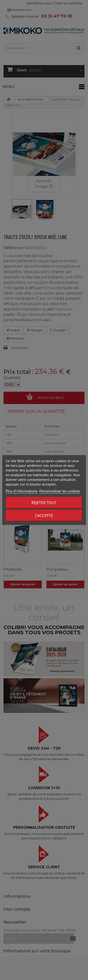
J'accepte (44, 516)
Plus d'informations (22, 491)
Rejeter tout (44, 503)
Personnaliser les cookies (59, 491)
